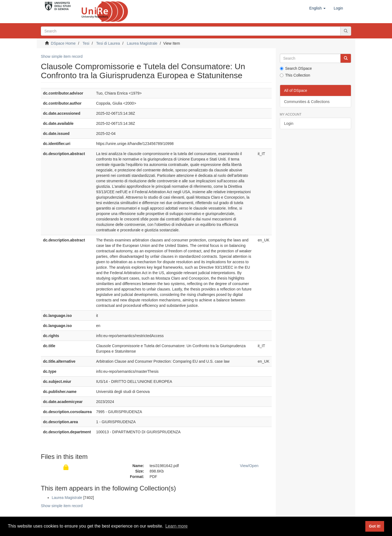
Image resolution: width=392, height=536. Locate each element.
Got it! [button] (375, 526)
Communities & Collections (307, 102)
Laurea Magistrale (142, 43)
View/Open (249, 466)
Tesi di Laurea (108, 43)
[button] (317, 8)
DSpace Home (63, 43)
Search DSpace (296, 68)
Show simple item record (62, 56)
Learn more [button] (176, 526)
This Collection (295, 75)
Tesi (86, 43)
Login (289, 123)
